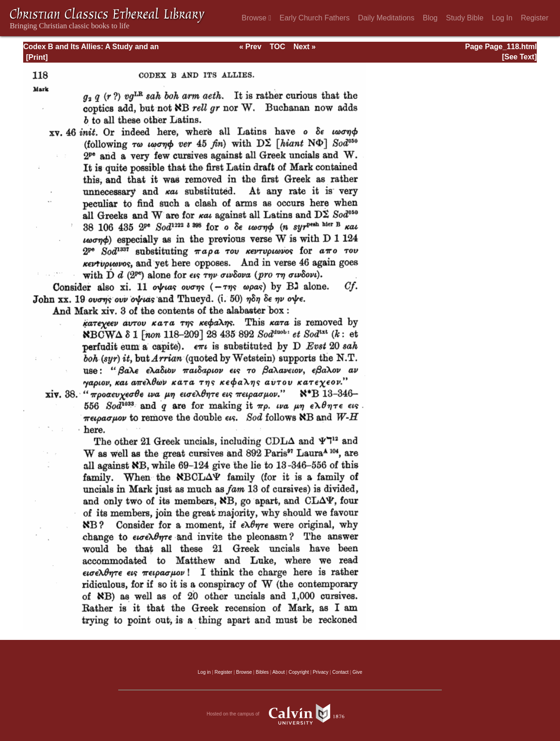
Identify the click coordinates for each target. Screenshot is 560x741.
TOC (277, 47)
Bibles (262, 672)
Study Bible (465, 18)
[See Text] (519, 57)
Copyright (299, 672)
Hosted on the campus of (280, 714)
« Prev (250, 47)
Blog (430, 18)
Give (357, 672)
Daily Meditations (386, 18)
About (278, 672)
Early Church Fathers (315, 18)
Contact (340, 672)
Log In (502, 18)
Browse (256, 18)
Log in (204, 672)
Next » (305, 47)
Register (535, 18)
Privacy (321, 672)
